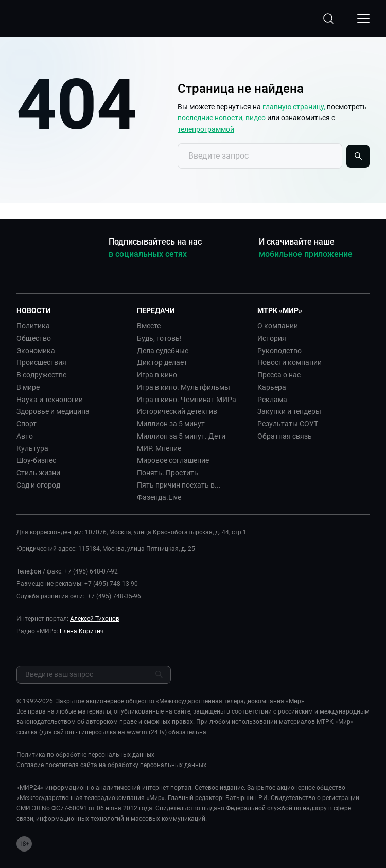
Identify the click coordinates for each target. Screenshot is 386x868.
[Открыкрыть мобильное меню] (363, 19)
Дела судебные (163, 351)
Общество (34, 338)
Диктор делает (162, 362)
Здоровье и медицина (53, 411)
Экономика (36, 351)
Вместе (149, 326)
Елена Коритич (82, 631)
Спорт (27, 424)
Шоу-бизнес (36, 460)
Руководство (279, 351)
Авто (25, 436)
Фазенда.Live (159, 497)
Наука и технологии (50, 400)
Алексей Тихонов (95, 619)
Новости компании (289, 362)
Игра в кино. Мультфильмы (183, 387)
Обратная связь (285, 436)
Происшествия (41, 362)
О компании (278, 326)
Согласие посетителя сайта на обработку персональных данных (111, 765)
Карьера (272, 387)
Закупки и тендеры (289, 411)
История (272, 338)
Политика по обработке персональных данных (85, 755)
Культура (32, 448)
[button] (73, 310)
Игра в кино (157, 375)
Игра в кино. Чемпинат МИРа (187, 400)
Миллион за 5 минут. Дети (181, 436)
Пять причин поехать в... (179, 485)
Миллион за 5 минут (171, 424)
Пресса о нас (279, 375)
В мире (28, 387)
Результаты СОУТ (288, 424)
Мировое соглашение (173, 460)
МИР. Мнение (159, 448)
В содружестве (41, 375)
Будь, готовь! (159, 338)
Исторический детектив (177, 411)
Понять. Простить (168, 473)
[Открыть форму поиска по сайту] (328, 19)
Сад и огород (38, 485)
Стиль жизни (38, 473)
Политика (33, 326)
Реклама (272, 400)
